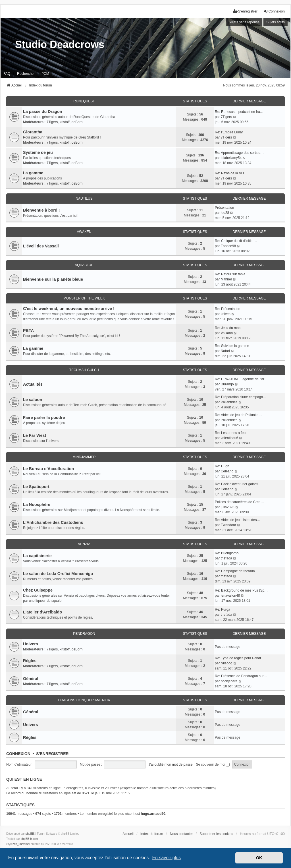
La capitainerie (37, 556)
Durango (227, 384)
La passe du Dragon (43, 111)
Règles (30, 661)
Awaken (84, 232)
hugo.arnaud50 (153, 814)
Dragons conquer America (84, 700)
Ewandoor (228, 525)
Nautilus (84, 199)
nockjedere (229, 681)
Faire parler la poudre (44, 418)
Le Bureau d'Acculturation (48, 469)
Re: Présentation (227, 309)
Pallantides (229, 402)
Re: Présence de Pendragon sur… (241, 676)
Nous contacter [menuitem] (181, 834)
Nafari (225, 351)
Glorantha (33, 132)
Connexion (18, 754)
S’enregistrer (52, 754)
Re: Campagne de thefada (235, 571)
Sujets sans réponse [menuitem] (244, 22)
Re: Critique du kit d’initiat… (236, 241)
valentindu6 (229, 438)
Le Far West (35, 435)
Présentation (224, 208)
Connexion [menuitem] (274, 11)
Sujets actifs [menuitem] (276, 22)
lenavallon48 (230, 596)
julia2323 (228, 507)
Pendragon (84, 634)
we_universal (22, 844)
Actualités (33, 384)
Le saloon (33, 400)
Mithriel (226, 279)
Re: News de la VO (229, 173)
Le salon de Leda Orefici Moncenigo (58, 574)
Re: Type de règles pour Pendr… (240, 658)
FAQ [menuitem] (7, 74)
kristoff (65, 122)
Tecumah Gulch (84, 370)
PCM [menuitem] (45, 74)
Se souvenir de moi (213, 764)
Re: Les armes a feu (230, 433)
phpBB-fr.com (29, 839)
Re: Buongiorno (227, 553)
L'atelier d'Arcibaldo (42, 612)
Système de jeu (38, 152)
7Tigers (52, 122)
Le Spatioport (36, 487)
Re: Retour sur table (230, 274)
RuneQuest (84, 101)
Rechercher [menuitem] (26, 74)
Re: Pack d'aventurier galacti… (238, 484)
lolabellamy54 (231, 158)
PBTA (28, 330)
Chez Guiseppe (38, 590)
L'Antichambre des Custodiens (53, 522)
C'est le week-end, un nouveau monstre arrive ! (69, 309)
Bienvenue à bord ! (41, 210)
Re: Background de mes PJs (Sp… (241, 590)
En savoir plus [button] (166, 858)
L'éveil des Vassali (41, 246)
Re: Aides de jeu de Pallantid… (238, 415)
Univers (31, 644)
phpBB (30, 834)
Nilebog (227, 663)
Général (31, 679)
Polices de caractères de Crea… (239, 502)
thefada (226, 558)
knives (226, 314)
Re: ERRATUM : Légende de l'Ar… (241, 379)
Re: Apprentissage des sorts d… (239, 153)
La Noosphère (37, 505)
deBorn (77, 122)
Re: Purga (223, 609)
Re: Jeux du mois (228, 328)
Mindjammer (84, 457)
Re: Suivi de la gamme (232, 346)
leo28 (225, 213)
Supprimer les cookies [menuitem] (216, 834)
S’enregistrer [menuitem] (245, 11)
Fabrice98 (228, 246)
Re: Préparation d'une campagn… (241, 397)
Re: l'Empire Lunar (229, 132)
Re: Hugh (222, 466)
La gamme (33, 173)
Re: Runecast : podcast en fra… (239, 112)
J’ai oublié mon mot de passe (170, 764)
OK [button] (259, 858)
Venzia (84, 544)
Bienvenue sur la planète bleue (53, 279)
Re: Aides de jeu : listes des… (237, 520)
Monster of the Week (84, 298)
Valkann (227, 333)
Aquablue (84, 265)
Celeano (227, 471)
